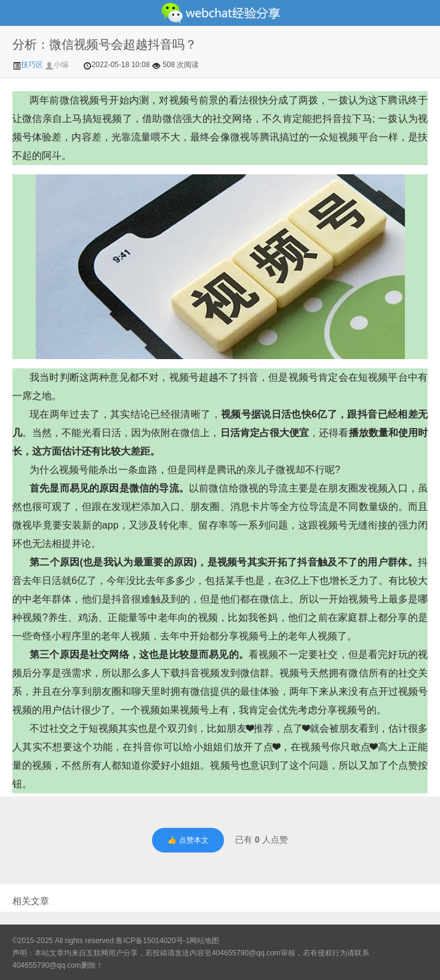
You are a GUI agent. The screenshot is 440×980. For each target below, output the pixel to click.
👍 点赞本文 (188, 840)
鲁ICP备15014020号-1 (153, 941)
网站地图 (204, 941)
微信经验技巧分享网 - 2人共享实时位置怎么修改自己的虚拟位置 (220, 13)
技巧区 (29, 65)
